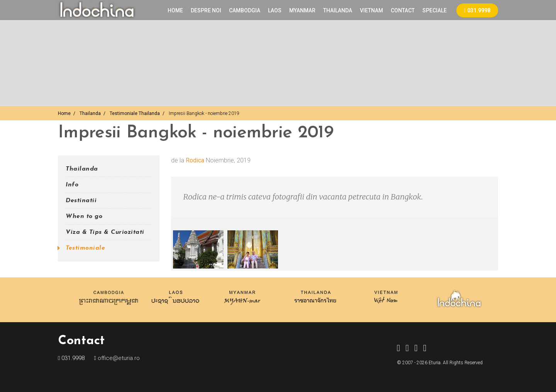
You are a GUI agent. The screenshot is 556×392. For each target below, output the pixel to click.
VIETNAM (371, 10)
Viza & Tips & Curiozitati (105, 232)
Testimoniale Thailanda (135, 113)
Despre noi (206, 10)
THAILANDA (338, 10)
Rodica (195, 160)
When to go (84, 216)
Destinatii (81, 201)
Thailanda (90, 113)
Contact (403, 10)
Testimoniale (85, 248)
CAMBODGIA (245, 10)
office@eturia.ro (118, 358)
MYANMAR (302, 10)
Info (72, 185)
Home (175, 10)
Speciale (435, 10)
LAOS (275, 10)
